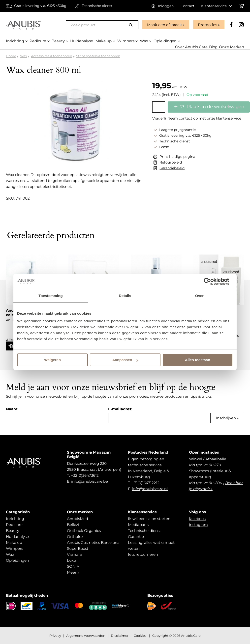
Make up (14, 542)
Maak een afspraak (164, 25)
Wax (24, 56)
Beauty (13, 531)
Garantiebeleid (172, 168)
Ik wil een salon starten (149, 519)
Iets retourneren (143, 554)
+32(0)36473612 (85, 475)
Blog (213, 47)
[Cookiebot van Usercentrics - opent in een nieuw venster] (211, 281)
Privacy (55, 636)
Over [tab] (200, 296)
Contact (187, 6)
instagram (198, 525)
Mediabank (138, 525)
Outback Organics (84, 531)
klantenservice (229, 118)
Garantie (136, 537)
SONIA (73, 566)
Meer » (73, 572)
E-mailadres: (120, 409)
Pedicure (14, 525)
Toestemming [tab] (51, 296)
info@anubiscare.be (90, 481)
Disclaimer (120, 636)
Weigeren (52, 360)
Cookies (140, 636)
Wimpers (15, 548)
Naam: (12, 409)
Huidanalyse (17, 537)
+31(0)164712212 (146, 483)
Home (11, 56)
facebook (197, 519)
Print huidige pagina (177, 157)
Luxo (71, 560)
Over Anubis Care (191, 47)
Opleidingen (17, 560)
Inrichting (15, 519)
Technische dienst (144, 531)
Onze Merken (232, 47)
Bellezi (73, 525)
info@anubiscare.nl (150, 489)
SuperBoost (78, 548)
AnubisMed (78, 519)
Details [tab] (125, 296)
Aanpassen (125, 360)
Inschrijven (226, 418)
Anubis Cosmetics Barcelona (93, 542)
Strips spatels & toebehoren (98, 56)
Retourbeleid (171, 162)
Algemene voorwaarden (86, 636)
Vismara (74, 554)
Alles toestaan (198, 360)
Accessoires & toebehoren (52, 56)
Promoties (207, 25)
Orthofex (75, 537)
